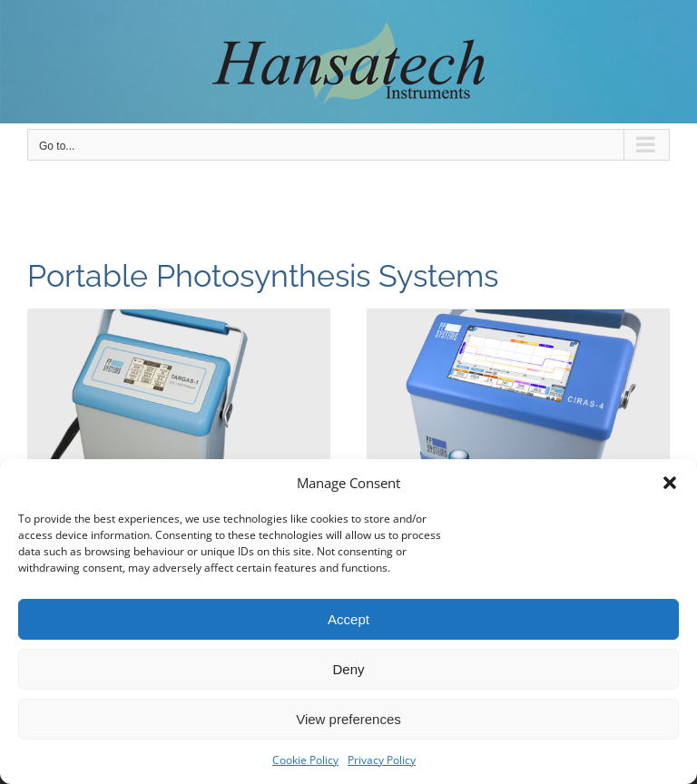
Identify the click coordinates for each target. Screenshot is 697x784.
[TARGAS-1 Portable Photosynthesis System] (179, 422)
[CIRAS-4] (518, 422)
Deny (348, 669)
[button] (670, 483)
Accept (348, 619)
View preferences (348, 719)
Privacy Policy (382, 760)
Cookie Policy (305, 760)
